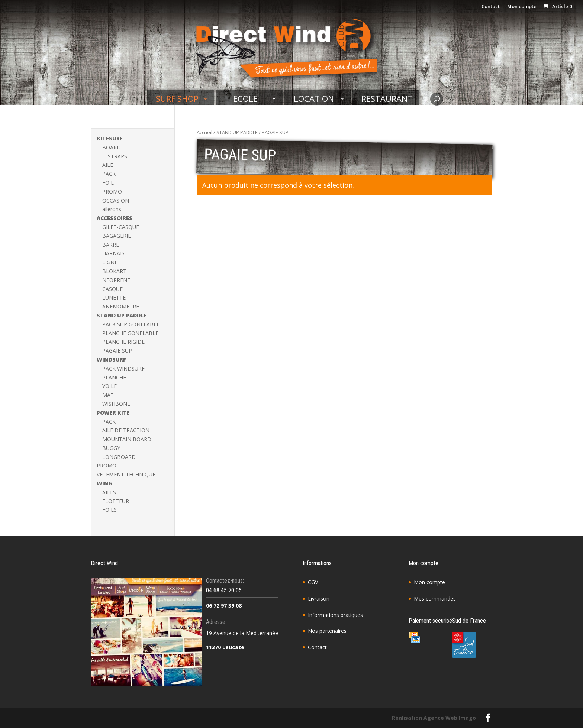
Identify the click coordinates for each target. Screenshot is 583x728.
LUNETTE (114, 297)
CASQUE (112, 289)
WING (105, 483)
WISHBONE (116, 404)
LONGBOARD (119, 457)
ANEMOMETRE (121, 306)
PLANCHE (114, 377)
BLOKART (114, 271)
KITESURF (110, 138)
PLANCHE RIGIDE (123, 342)
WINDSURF (111, 360)
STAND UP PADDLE (237, 132)
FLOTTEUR (116, 501)
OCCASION (116, 200)
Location (314, 99)
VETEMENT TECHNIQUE (126, 474)
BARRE (111, 245)
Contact (491, 7)
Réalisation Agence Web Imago (434, 718)
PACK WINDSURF (123, 368)
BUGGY (111, 448)
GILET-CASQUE (121, 227)
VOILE (109, 386)
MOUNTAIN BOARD (127, 439)
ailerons (112, 209)
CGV (313, 582)
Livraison (319, 598)
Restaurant (387, 99)
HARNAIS (113, 253)
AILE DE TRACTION (126, 430)
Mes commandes (435, 598)
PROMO (112, 192)
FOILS (109, 510)
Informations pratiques (335, 615)
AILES (109, 492)
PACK (109, 174)
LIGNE (110, 262)
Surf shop (177, 99)
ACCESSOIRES (115, 218)
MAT (108, 395)
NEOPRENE (116, 280)
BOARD (112, 147)
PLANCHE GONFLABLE (130, 333)
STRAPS (117, 156)
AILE (108, 165)
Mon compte (522, 7)
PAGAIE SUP (117, 351)
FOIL (108, 183)
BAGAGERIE (117, 236)
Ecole (245, 99)
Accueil (204, 132)
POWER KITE (113, 413)
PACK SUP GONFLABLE (131, 324)
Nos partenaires (327, 631)
